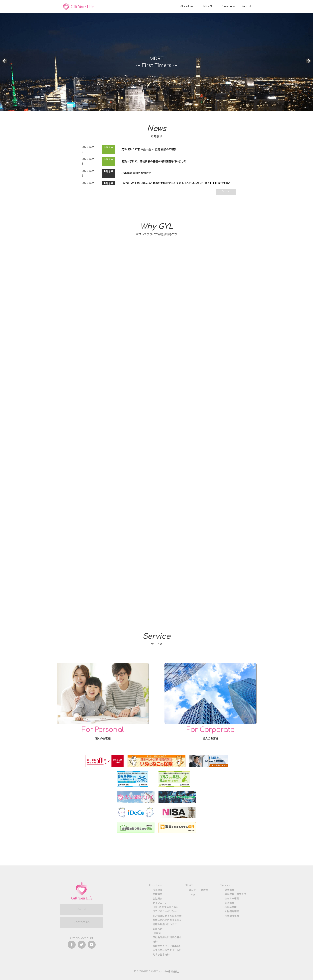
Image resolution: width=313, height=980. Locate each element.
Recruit (82, 909)
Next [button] (308, 61)
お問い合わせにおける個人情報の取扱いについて (167, 922)
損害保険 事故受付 (235, 894)
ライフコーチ (160, 903)
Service (225, 885)
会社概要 (157, 899)
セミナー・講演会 (198, 890)
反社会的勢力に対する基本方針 (167, 940)
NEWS (189, 885)
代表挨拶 (157, 890)
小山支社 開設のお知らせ (136, 173)
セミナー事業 (232, 899)
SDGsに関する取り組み (166, 907)
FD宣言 (157, 933)
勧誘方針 (157, 929)
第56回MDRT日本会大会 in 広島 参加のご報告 (149, 150)
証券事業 (229, 903)
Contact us (82, 922)
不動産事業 (231, 907)
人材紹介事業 (232, 911)
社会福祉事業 (232, 916)
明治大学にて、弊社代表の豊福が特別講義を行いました (154, 162)
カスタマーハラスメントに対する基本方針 (167, 953)
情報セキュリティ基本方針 (167, 946)
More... (226, 191)
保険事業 (229, 890)
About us (155, 885)
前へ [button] (5, 61)
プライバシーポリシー (165, 911)
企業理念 (157, 894)
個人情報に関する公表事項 (167, 916)
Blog (192, 894)
